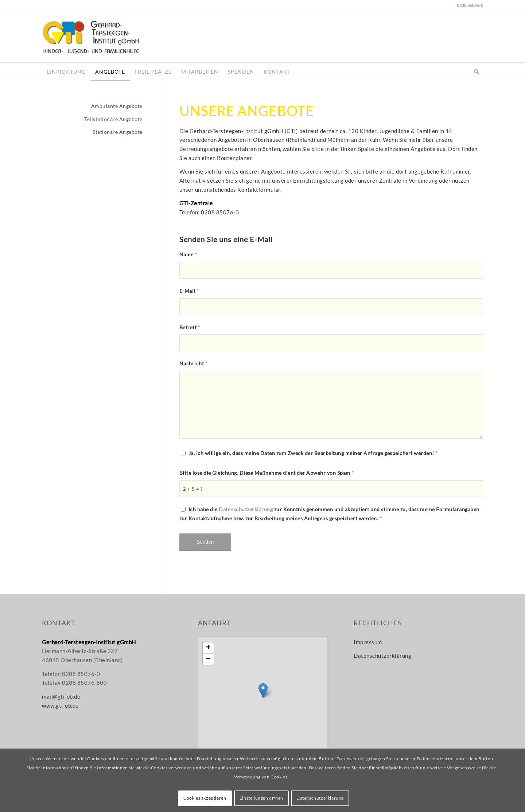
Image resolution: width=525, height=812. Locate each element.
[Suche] (476, 72)
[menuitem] (66, 72)
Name (188, 254)
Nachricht (194, 363)
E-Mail (189, 291)
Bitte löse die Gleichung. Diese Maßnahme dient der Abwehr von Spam (267, 473)
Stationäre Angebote (118, 132)
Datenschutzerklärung (246, 509)
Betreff (190, 327)
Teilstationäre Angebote (113, 119)
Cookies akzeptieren (205, 798)
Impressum (368, 642)
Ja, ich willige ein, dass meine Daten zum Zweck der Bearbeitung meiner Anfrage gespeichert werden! (313, 453)
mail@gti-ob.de (61, 696)
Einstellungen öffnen (261, 798)
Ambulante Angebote (117, 106)
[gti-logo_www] (91, 37)
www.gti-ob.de (60, 706)
